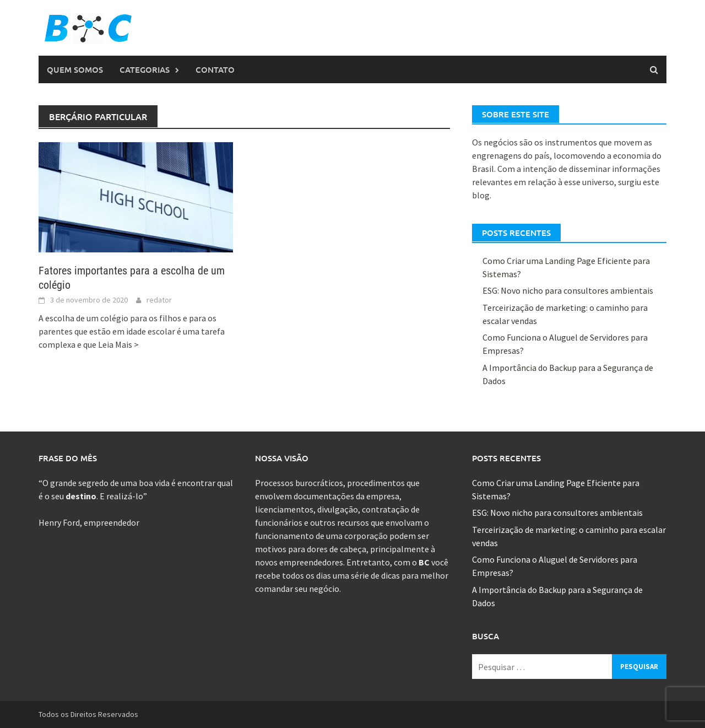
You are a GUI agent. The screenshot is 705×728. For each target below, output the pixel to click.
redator (159, 300)
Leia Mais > (118, 344)
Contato (215, 69)
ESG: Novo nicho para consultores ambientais (568, 290)
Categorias (145, 69)
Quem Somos (75, 69)
